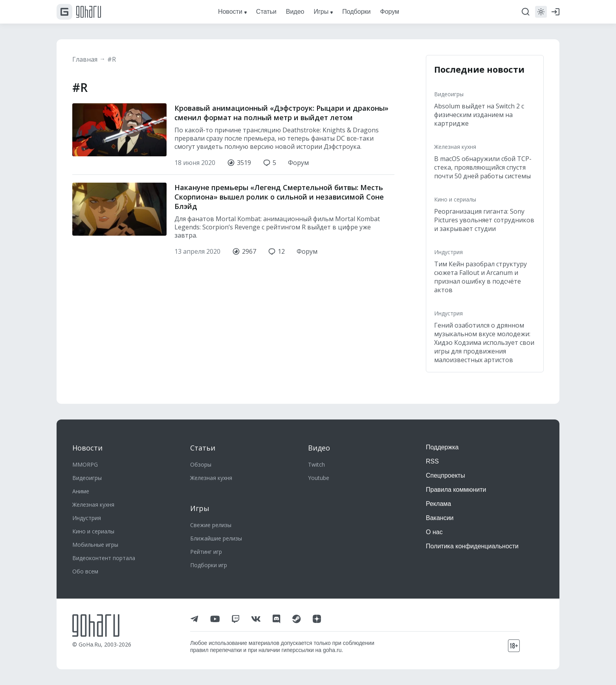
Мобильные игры (95, 545)
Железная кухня (455, 147)
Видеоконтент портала (104, 558)
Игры (200, 508)
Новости (87, 448)
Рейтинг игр (206, 552)
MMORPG (85, 464)
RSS (432, 461)
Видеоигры (449, 94)
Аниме (81, 491)
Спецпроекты (445, 475)
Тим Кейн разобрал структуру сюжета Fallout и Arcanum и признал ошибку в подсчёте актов (480, 277)
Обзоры (201, 464)
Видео (319, 448)
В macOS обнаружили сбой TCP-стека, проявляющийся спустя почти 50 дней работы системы (483, 167)
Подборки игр (209, 565)
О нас (434, 532)
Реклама (438, 504)
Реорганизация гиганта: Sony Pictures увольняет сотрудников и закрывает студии (484, 220)
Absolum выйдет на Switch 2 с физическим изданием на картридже (479, 115)
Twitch (316, 464)
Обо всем (85, 571)
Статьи (203, 448)
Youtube (319, 478)
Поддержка (442, 447)
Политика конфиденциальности (472, 546)
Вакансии (440, 518)
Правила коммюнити (456, 490)
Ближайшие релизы (216, 538)
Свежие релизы (211, 525)
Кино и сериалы (455, 199)
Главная (85, 59)
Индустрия (448, 252)
